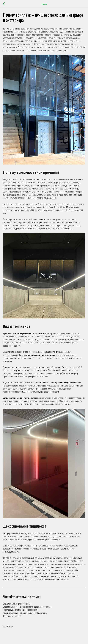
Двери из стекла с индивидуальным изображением (25, 615)
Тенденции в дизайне (12, 618)
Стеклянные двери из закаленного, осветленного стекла (27, 609)
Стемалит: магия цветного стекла (17, 606)
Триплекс (7, 31)
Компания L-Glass (21, 578)
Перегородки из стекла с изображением (20, 612)
